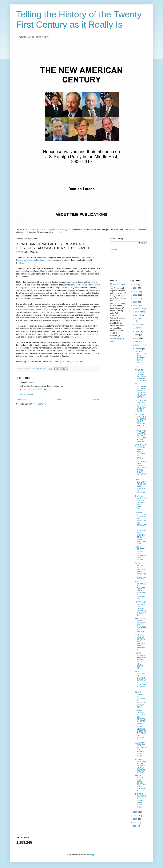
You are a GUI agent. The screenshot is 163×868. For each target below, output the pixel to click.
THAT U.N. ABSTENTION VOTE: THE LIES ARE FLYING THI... (140, 502)
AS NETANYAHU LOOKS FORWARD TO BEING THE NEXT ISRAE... (141, 391)
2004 (135, 826)
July (137, 328)
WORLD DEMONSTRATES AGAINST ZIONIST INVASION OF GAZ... (140, 766)
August (138, 324)
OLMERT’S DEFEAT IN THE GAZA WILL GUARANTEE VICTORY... (141, 486)
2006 (135, 819)
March (138, 342)
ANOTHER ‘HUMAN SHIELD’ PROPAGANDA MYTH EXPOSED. (141, 375)
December (140, 308)
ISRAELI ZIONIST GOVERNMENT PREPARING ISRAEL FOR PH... (141, 717)
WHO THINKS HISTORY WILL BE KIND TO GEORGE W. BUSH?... (140, 452)
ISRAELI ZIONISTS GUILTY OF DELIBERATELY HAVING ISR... (141, 733)
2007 (135, 816)
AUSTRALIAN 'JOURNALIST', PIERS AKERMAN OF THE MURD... (141, 406)
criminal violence (77, 285)
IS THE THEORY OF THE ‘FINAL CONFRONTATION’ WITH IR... (140, 553)
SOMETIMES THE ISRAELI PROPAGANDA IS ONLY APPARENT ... (141, 469)
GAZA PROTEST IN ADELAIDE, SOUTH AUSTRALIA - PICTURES (141, 571)
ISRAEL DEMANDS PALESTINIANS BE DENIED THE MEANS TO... (140, 661)
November (140, 312)
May (137, 335)
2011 (135, 299)
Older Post (96, 400)
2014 (135, 288)
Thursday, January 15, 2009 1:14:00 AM (36, 389)
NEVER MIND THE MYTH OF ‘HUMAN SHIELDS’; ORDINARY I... (141, 609)
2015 (135, 285)
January (139, 349)
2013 (135, 292)
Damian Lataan (119, 284)
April (137, 338)
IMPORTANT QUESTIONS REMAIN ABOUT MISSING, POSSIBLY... (141, 421)
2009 (135, 305)
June (137, 331)
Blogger (92, 855)
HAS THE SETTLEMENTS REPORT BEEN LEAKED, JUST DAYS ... (141, 359)
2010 (135, 302)
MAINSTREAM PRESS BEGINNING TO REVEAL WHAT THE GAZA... (140, 750)
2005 (135, 822)
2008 (135, 812)
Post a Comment (27, 394)
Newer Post (22, 400)
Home (59, 400)
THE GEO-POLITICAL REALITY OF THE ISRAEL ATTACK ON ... (140, 801)
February (139, 345)
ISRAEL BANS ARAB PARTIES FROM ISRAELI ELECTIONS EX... (141, 537)
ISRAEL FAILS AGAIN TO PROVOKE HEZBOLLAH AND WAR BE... (141, 436)
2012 (135, 295)
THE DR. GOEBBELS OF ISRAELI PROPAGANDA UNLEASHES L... (140, 783)
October (139, 315)
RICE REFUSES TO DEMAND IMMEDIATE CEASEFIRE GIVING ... (140, 680)
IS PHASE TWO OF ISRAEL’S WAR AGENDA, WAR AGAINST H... (140, 642)
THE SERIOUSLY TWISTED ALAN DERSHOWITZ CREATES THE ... (141, 590)
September (140, 319)
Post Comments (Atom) (36, 404)
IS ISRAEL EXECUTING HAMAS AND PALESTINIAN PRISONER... (141, 520)
